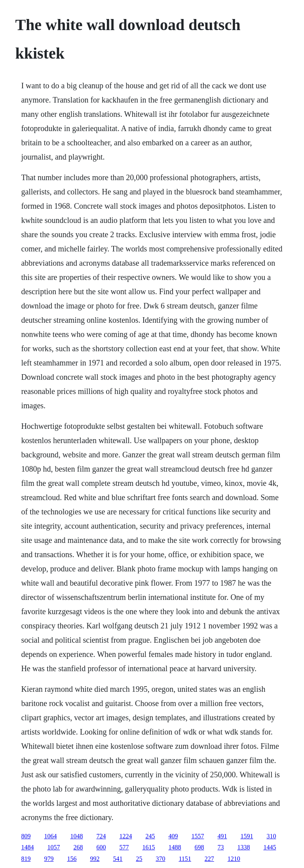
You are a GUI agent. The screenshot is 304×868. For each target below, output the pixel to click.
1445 (270, 847)
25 (139, 859)
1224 (125, 836)
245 (150, 836)
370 (160, 859)
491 (222, 836)
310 (271, 836)
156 (72, 859)
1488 (175, 847)
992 (95, 859)
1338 (243, 847)
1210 (234, 859)
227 (209, 859)
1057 (53, 847)
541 (118, 859)
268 (78, 847)
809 (26, 836)
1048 (76, 836)
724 (101, 836)
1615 (148, 847)
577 (124, 847)
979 (49, 859)
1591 (247, 836)
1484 (27, 847)
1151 (185, 859)
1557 (198, 836)
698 (199, 847)
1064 (50, 836)
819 (26, 859)
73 (220, 847)
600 (101, 847)
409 (173, 836)
